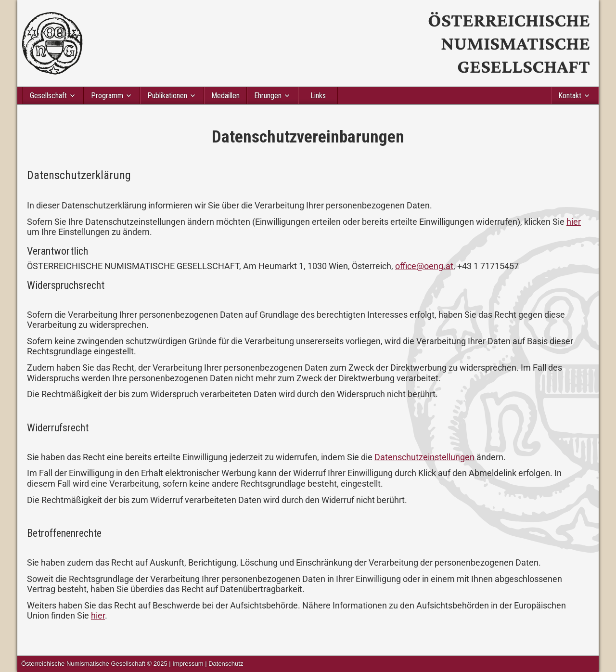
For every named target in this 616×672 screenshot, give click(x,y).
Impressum (188, 664)
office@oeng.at (424, 266)
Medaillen (225, 96)
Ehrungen (268, 96)
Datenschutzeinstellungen (424, 457)
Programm (107, 96)
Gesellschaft (48, 96)
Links (318, 96)
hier (574, 222)
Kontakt (570, 96)
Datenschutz (226, 664)
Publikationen (167, 96)
